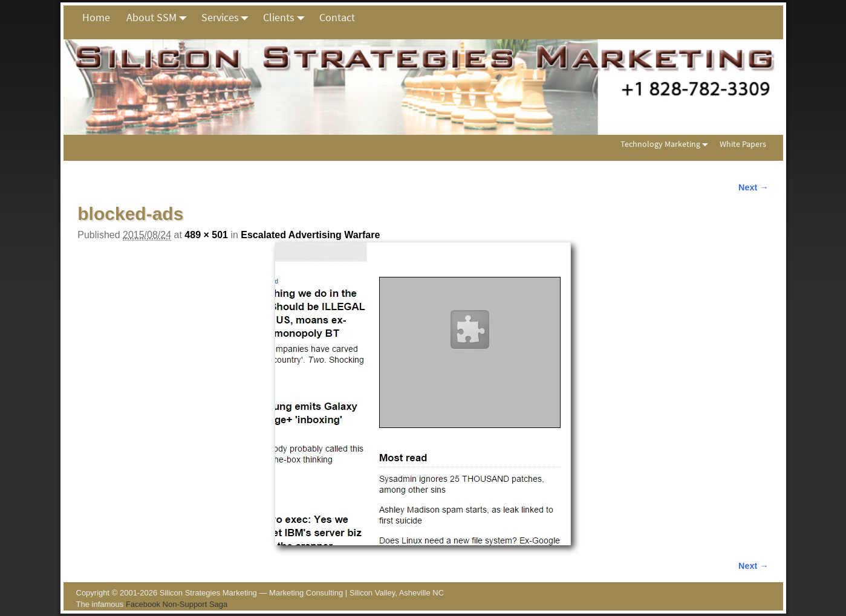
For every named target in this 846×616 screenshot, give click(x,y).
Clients (287, 18)
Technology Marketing (667, 144)
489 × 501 (206, 235)
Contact (337, 17)
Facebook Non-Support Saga (177, 604)
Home (96, 17)
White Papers (743, 144)
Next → (753, 187)
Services (228, 18)
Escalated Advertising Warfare (310, 235)
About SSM (160, 18)
